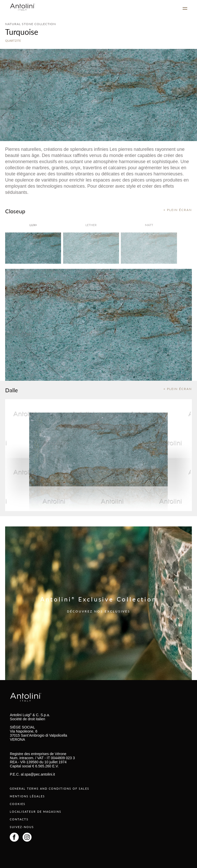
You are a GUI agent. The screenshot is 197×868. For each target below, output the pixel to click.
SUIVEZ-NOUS (22, 827)
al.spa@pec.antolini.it (38, 774)
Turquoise (22, 32)
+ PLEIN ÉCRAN (178, 210)
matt (149, 225)
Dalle (12, 390)
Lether (91, 225)
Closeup (15, 211)
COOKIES (18, 804)
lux (33, 225)
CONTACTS (19, 819)
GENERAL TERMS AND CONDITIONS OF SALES (50, 788)
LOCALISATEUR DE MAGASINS (36, 812)
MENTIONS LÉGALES (27, 796)
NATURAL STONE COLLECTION (31, 24)
